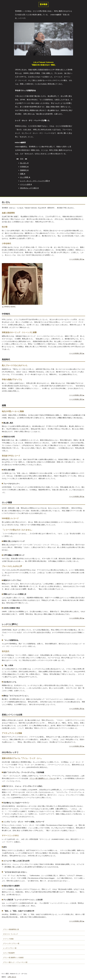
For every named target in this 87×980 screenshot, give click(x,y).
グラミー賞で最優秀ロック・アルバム (42, 778)
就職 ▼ (23, 174)
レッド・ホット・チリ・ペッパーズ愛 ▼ (35, 181)
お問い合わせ (12, 977)
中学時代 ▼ (24, 167)
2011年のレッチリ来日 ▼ (30, 188)
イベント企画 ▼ (26, 184)
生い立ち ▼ (24, 163)
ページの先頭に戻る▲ (77, 259)
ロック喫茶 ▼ (25, 177)
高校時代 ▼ (24, 170)
